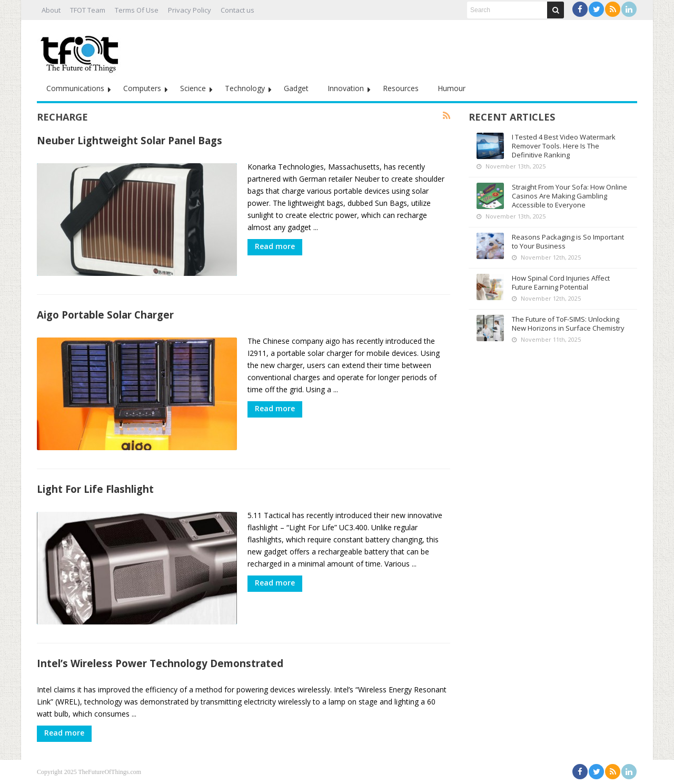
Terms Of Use (137, 10)
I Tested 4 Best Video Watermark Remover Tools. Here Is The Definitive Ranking (564, 146)
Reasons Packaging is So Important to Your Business (568, 241)
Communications (75, 88)
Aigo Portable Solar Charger (105, 315)
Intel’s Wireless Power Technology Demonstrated (160, 663)
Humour (452, 88)
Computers (142, 88)
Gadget (296, 88)
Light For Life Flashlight (95, 489)
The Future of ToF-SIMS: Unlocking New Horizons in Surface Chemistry (568, 324)
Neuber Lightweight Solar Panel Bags (130, 140)
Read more (275, 246)
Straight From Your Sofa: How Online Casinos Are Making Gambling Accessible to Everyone (569, 196)
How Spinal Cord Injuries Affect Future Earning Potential (561, 282)
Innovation (346, 88)
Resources (401, 88)
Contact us (237, 10)
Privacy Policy (190, 10)
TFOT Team (88, 10)
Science (193, 88)
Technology (245, 88)
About (51, 10)
